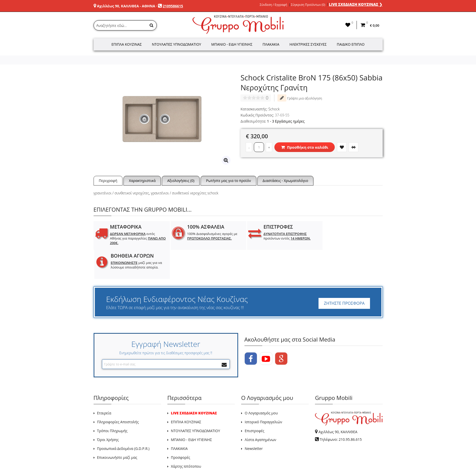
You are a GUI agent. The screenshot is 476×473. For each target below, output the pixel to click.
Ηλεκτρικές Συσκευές (308, 44)
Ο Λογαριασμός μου (261, 384)
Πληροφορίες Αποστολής (118, 393)
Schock (274, 109)
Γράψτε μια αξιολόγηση (300, 98)
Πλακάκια (271, 44)
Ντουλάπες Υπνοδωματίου (177, 44)
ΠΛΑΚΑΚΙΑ (179, 420)
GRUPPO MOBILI (105, 457)
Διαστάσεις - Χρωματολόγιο (286, 181)
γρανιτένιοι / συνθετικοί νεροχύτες (121, 193)
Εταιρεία (104, 384)
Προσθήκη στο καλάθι (305, 147)
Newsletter (254, 420)
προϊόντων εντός (279, 236)
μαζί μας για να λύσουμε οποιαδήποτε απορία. (351, 238)
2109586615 (173, 6)
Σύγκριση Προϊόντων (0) (308, 5)
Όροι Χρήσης (108, 411)
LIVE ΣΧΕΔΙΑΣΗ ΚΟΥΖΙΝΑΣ (194, 384)
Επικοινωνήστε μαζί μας (117, 428)
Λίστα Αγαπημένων (260, 411)
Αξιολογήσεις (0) (181, 181)
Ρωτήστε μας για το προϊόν (228, 181)
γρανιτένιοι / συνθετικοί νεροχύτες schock (185, 193)
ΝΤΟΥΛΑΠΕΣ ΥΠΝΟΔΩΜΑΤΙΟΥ (196, 402)
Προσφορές (181, 428)
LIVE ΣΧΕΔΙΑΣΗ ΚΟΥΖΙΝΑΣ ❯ (356, 4)
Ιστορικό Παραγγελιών (263, 393)
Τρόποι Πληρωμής (112, 402)
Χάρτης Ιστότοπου (186, 437)
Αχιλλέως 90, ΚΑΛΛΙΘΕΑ (338, 403)
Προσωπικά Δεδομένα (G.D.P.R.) (123, 420)
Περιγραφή (108, 181)
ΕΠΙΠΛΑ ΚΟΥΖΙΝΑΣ (186, 393)
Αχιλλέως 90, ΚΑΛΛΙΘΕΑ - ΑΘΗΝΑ (126, 6)
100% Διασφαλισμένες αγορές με (208, 236)
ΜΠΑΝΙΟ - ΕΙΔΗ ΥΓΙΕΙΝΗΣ (191, 411)
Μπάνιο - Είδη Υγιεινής (232, 44)
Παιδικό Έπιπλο (351, 44)
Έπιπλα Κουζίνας (127, 44)
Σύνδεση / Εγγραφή (273, 5)
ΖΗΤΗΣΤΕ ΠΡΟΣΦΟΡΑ (344, 274)
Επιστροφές (254, 402)
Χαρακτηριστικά (142, 181)
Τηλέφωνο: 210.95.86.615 (341, 410)
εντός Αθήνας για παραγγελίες (134, 238)
